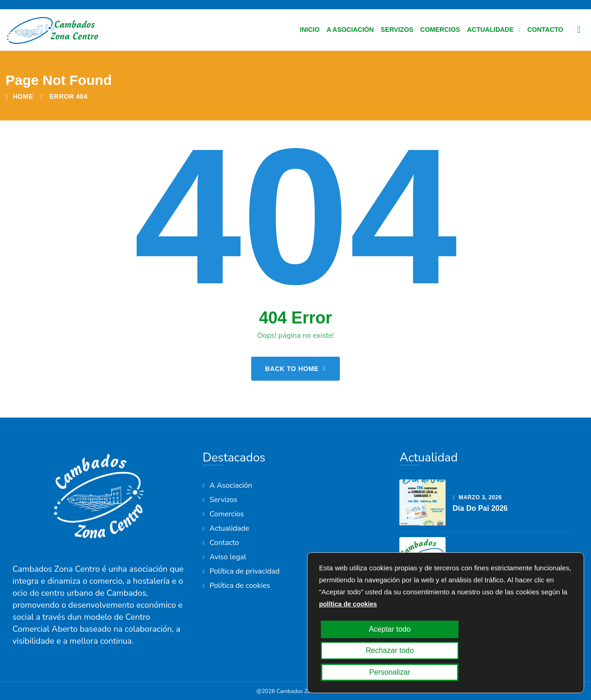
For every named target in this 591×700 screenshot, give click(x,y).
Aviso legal (228, 557)
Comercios (440, 30)
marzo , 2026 (477, 497)
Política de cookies (240, 586)
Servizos (397, 30)
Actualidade (490, 30)
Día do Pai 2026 (480, 508)
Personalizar (524, 673)
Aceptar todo (359, 673)
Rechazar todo (442, 673)
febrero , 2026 (481, 555)
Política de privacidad (245, 571)
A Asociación (350, 30)
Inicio (310, 30)
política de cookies (348, 647)
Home (19, 96)
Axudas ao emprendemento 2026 (511, 566)
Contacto (545, 30)
